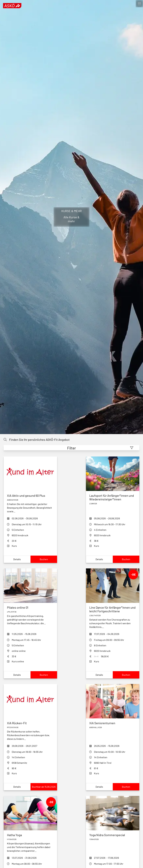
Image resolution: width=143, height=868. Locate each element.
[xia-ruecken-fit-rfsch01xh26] (30, 723)
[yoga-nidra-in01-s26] (113, 835)
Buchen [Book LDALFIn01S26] (126, 675)
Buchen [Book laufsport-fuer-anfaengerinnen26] (126, 559)
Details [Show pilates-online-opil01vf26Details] (17, 675)
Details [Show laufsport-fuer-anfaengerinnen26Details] (99, 559)
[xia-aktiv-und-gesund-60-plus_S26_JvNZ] (30, 496)
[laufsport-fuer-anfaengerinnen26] (113, 497)
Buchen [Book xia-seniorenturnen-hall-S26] (126, 787)
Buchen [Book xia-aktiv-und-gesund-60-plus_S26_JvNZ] (44, 559)
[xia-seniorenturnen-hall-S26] (113, 723)
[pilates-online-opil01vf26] (30, 607)
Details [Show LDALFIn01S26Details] (99, 675)
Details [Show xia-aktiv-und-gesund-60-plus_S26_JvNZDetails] (17, 559)
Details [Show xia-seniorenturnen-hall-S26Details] (99, 787)
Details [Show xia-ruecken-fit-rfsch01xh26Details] (17, 787)
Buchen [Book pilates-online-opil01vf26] (44, 675)
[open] (139, 4)
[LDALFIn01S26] (113, 609)
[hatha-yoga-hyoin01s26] (30, 835)
